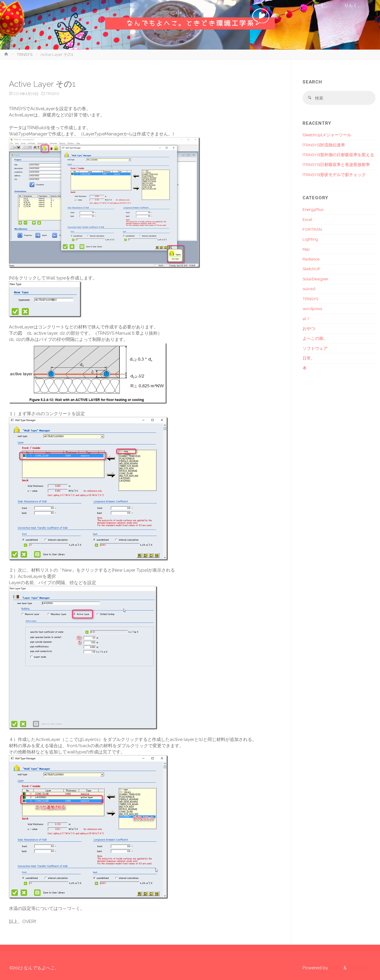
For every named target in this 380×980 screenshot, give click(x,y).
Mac (306, 249)
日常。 (309, 358)
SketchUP (311, 269)
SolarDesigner (315, 279)
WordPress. (359, 968)
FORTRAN (312, 229)
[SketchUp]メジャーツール (327, 135)
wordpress (312, 309)
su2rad (309, 289)
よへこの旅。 (315, 338)
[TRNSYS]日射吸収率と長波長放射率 (336, 165)
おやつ (309, 328)
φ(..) (306, 318)
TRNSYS (24, 54)
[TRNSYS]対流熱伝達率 (324, 145)
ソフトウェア (315, 348)
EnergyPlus (313, 209)
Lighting (310, 239)
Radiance (311, 259)
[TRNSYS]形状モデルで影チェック (334, 175)
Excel (307, 219)
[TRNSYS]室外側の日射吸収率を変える (338, 155)
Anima (335, 968)
